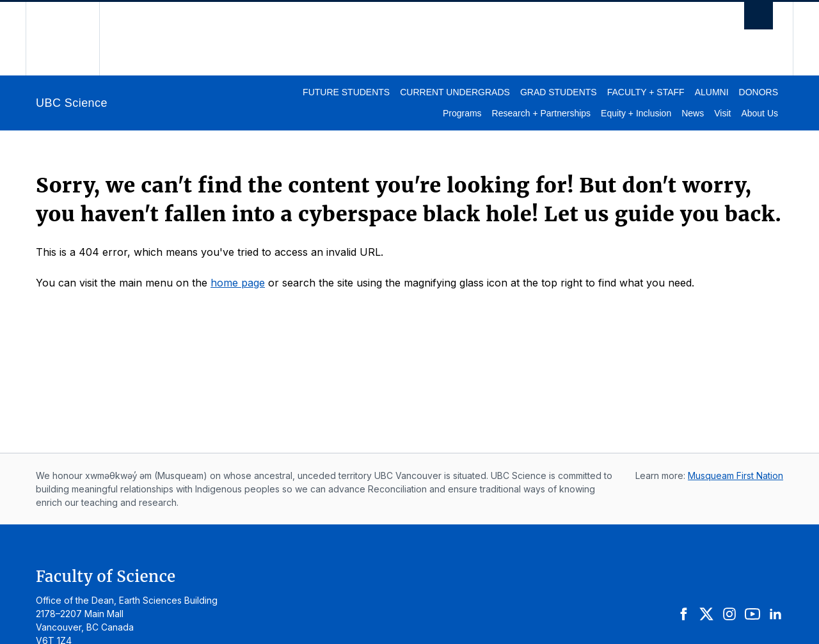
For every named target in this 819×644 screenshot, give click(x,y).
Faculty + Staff (646, 92)
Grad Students (559, 92)
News (693, 113)
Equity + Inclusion (636, 113)
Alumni (712, 92)
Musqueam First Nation (736, 475)
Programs (462, 113)
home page (238, 283)
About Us (759, 113)
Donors (759, 92)
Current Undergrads (455, 92)
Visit (722, 113)
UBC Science (72, 103)
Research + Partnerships (541, 113)
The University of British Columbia (62, 39)
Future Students (346, 92)
